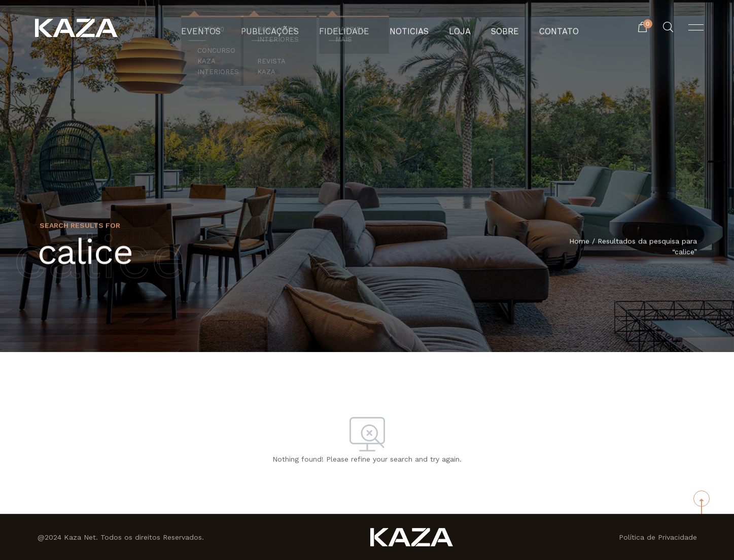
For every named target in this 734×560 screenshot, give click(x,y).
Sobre (492, 28)
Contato (541, 28)
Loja (450, 28)
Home (579, 241)
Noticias (405, 28)
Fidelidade (347, 28)
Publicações (281, 28)
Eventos (219, 28)
